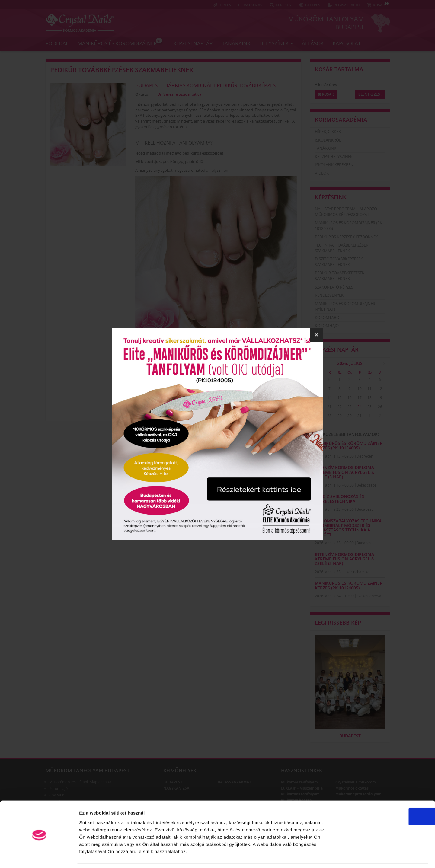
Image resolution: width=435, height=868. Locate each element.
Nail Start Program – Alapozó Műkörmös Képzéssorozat (346, 212)
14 (329, 398)
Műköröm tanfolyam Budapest (88, 771)
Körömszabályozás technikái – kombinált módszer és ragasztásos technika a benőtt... (349, 528)
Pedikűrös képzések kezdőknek (346, 237)
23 (350, 407)
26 (380, 407)
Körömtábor (328, 318)
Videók (322, 173)
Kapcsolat (347, 43)
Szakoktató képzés (334, 287)
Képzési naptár (193, 43)
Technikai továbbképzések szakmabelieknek (342, 248)
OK (385, 797)
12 (380, 389)
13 (319, 398)
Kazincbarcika (358, 572)
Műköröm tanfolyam (326, 19)
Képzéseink (331, 197)
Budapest (350, 27)
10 (360, 389)
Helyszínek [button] (276, 43)
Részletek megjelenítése (343, 856)
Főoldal (57, 43)
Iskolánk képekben (334, 165)
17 (360, 398)
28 (329, 416)
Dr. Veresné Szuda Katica (179, 94)
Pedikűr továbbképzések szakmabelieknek (122, 70)
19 (380, 398)
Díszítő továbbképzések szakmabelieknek (339, 262)
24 (360, 407)
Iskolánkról (328, 140)
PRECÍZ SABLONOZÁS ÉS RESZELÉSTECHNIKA (339, 499)
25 (369, 407)
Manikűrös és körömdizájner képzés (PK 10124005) (349, 445)
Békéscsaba (367, 485)
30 (329, 380)
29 (319, 380)
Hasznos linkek (302, 771)
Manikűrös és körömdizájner (120, 42)
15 (340, 398)
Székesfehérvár (370, 596)
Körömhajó (327, 326)
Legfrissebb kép (338, 623)
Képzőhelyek (180, 771)
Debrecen (365, 456)
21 (329, 407)
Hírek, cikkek (328, 132)
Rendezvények (329, 295)
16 (350, 398)
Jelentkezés (370, 94)
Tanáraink (236, 43)
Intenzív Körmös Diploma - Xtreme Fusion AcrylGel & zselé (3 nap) (346, 472)
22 (340, 407)
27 (319, 416)
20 (319, 407)
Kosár (326, 94)
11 (369, 389)
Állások (313, 43)
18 (369, 398)
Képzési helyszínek (334, 157)
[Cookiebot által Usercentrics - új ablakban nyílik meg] (39, 856)
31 (360, 416)
